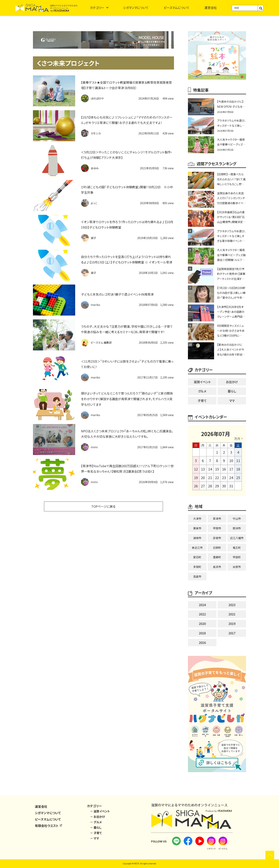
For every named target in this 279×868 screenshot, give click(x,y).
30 (224, 486)
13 (203, 469)
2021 (232, 614)
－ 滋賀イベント (100, 811)
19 (196, 477)
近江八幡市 (237, 538)
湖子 (93, 238)
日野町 (217, 548)
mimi (94, 447)
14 (210, 469)
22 (217, 477)
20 (203, 477)
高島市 (197, 576)
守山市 (237, 519)
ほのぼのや (97, 98)
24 (231, 477)
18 (238, 469)
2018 (202, 633)
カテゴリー (97, 8)
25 (238, 477)
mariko (95, 305)
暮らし (232, 391)
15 (217, 469)
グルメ (202, 391)
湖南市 (197, 538)
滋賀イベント (202, 382)
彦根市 (217, 538)
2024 (202, 605)
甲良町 (237, 557)
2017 (232, 633)
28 (210, 486)
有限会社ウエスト (49, 826)
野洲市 (237, 528)
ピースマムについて (177, 8)
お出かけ (232, 382)
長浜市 (217, 567)
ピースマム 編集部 (101, 342)
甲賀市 (217, 528)
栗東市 (197, 528)
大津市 (197, 519)
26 (196, 486)
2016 (202, 643)
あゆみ (95, 168)
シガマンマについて (136, 8)
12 (196, 469)
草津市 (217, 519)
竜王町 (237, 548)
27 (203, 486)
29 (217, 486)
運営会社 (211, 8)
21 (210, 477)
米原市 (237, 567)
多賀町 (197, 567)
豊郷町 (217, 557)
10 (231, 460)
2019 (232, 624)
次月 (237, 439)
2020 (202, 624)
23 (224, 477)
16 (224, 469)
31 (231, 486)
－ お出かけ (98, 817)
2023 (232, 605)
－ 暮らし (96, 827)
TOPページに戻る (104, 506)
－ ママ (95, 838)
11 (238, 460)
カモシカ (96, 133)
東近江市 (197, 548)
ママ (232, 401)
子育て (202, 401)
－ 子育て (96, 833)
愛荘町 (197, 557)
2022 (202, 614)
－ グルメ (96, 822)
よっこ (94, 203)
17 (231, 469)
